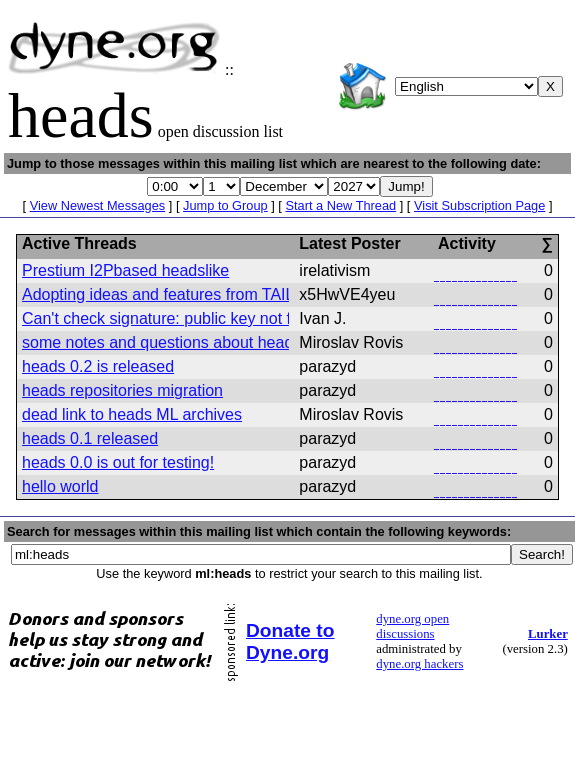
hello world (60, 486)
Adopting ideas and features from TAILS (163, 294)
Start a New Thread (340, 205)
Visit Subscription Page (479, 205)
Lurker (548, 634)
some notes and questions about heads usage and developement (253, 342)
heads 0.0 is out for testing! (118, 462)
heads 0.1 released (90, 438)
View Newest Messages (98, 205)
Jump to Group (225, 205)
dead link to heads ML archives (132, 414)
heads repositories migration (122, 390)
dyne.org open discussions (412, 626)
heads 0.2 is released (98, 366)
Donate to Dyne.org (290, 641)
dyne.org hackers (419, 664)
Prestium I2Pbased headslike (125, 270)
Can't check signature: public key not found (174, 318)
